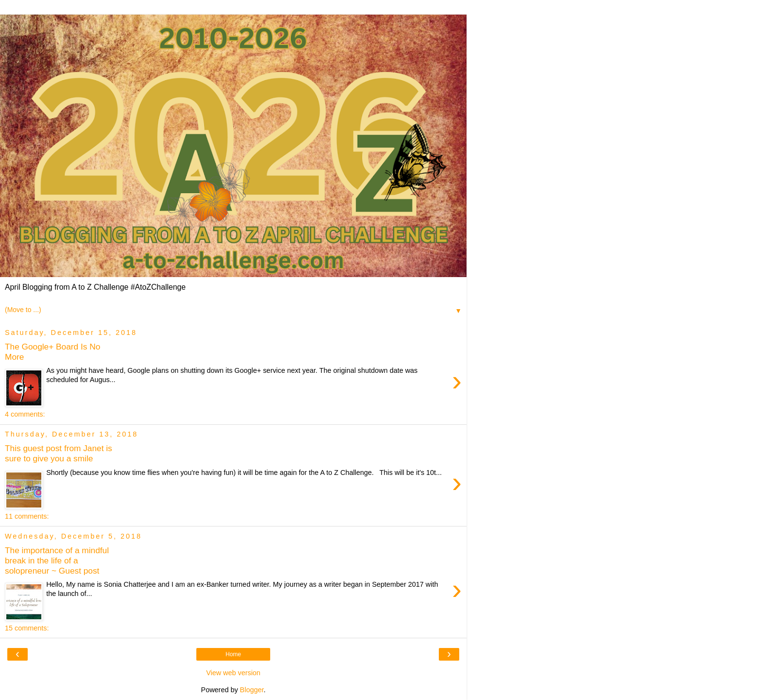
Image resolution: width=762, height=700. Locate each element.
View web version (233, 673)
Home (233, 654)
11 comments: (27, 516)
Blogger (252, 690)
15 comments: (27, 628)
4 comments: (25, 414)
